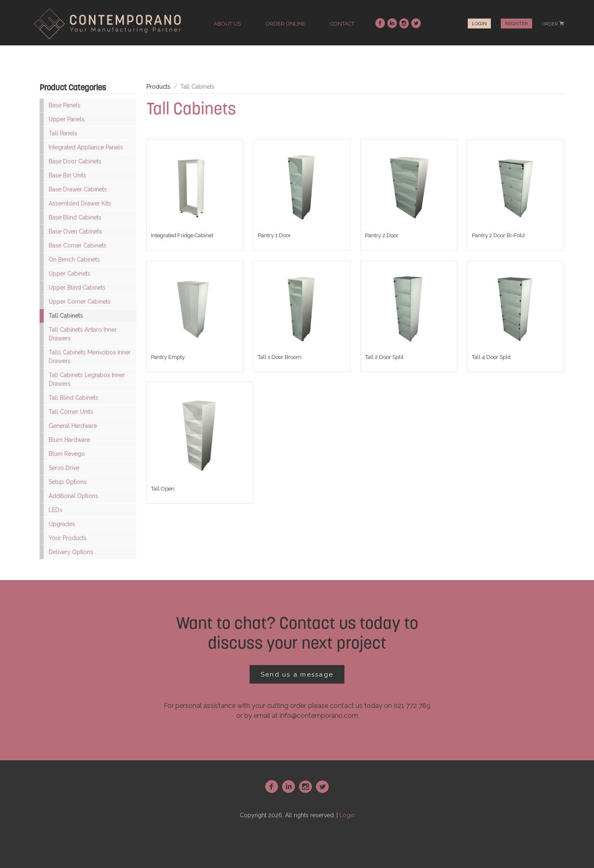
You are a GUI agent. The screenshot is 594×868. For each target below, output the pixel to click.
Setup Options (68, 482)
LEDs (55, 510)
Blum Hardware (69, 440)
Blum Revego (67, 454)
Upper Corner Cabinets (80, 302)
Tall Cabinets (66, 316)
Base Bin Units (67, 175)
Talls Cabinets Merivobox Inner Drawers (90, 357)
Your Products (68, 538)
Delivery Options (71, 552)
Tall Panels (63, 133)
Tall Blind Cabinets (73, 398)
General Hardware (73, 426)
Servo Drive (64, 468)
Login (479, 24)
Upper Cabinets (70, 274)
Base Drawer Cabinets (78, 189)
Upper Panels (67, 119)
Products (158, 87)
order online (286, 24)
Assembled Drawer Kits (80, 203)
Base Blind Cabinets (75, 217)
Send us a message (297, 675)
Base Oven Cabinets (75, 231)
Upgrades (62, 524)
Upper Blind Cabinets (77, 288)
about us (227, 24)
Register (516, 24)
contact (342, 24)
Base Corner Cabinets (78, 245)
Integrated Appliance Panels (86, 147)
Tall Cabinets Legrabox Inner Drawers (87, 379)
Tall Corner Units (71, 412)
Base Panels (65, 105)
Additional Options (73, 496)
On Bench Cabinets (74, 259)
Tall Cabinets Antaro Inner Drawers (83, 334)
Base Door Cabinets (75, 161)
